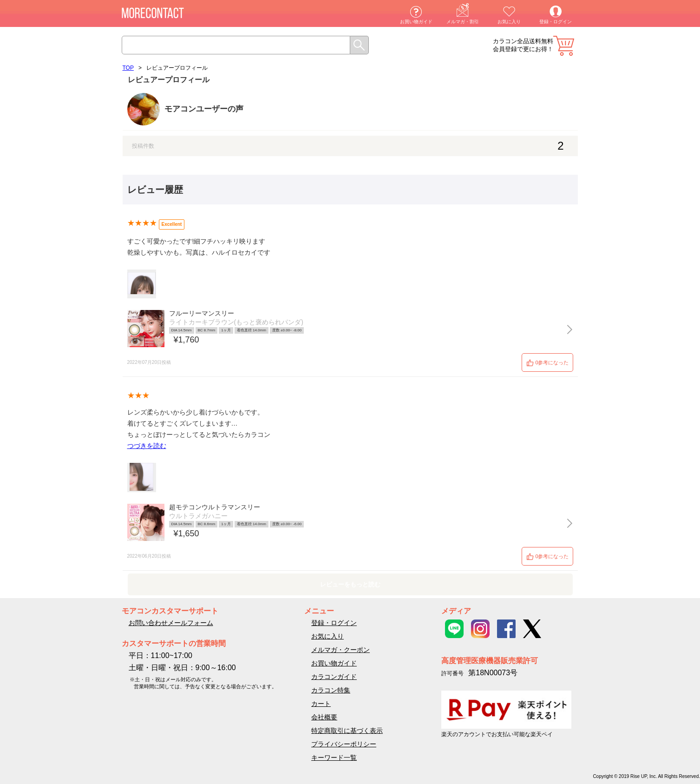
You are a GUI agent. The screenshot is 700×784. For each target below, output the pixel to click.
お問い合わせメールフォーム (171, 623)
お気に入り (509, 22)
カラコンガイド (334, 677)
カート (564, 46)
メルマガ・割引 (463, 22)
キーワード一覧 (334, 758)
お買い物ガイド (416, 22)
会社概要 (324, 717)
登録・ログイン (556, 22)
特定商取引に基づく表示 (347, 731)
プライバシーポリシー (344, 744)
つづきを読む (147, 446)
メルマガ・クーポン (340, 650)
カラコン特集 (331, 690)
